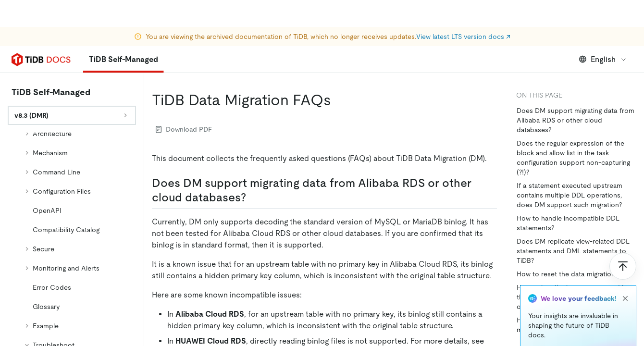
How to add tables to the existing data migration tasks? (576, 325)
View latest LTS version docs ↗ (463, 10)
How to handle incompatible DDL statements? (568, 223)
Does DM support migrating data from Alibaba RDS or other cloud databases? (576, 120)
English (603, 59)
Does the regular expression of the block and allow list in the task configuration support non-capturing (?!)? (573, 158)
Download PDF (184, 129)
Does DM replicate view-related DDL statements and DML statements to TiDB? (573, 251)
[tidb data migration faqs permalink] (339, 100)
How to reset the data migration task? (575, 274)
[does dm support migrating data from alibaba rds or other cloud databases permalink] (254, 198)
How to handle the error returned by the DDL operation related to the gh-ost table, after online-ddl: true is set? (574, 297)
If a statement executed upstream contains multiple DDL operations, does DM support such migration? (570, 195)
